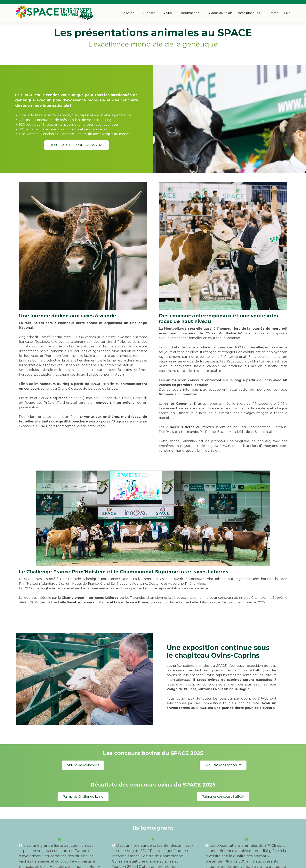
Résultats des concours (223, 765)
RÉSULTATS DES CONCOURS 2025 (77, 145)
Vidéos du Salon (220, 13)
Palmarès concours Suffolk (223, 797)
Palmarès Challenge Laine (83, 797)
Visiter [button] (169, 13)
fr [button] (287, 13)
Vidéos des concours (83, 765)
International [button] (192, 13)
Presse (273, 13)
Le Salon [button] (129, 13)
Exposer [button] (150, 13)
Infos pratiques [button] (250, 13)
